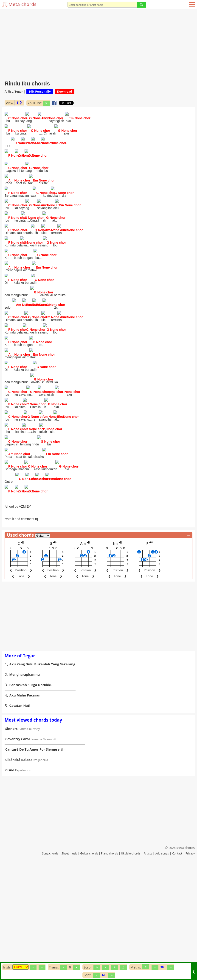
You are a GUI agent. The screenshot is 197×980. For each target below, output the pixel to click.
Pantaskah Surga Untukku (31, 793)
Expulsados (23, 878)
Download (64, 91)
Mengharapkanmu (25, 782)
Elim (63, 857)
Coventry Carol (18, 847)
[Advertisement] (98, 44)
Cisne (10, 878)
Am (83, 651)
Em (115, 651)
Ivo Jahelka (41, 868)
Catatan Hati (20, 813)
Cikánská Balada (19, 867)
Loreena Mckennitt (44, 847)
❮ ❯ (19, 103)
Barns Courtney (29, 837)
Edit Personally (40, 91)
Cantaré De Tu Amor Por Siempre (32, 857)
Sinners (11, 836)
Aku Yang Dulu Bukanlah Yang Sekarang (42, 772)
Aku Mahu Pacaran (25, 803)
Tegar (19, 91)
